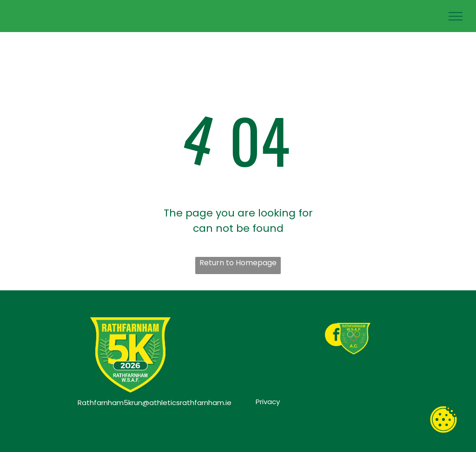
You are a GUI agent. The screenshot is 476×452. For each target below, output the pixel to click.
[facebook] (336, 336)
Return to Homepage (238, 263)
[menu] (456, 16)
